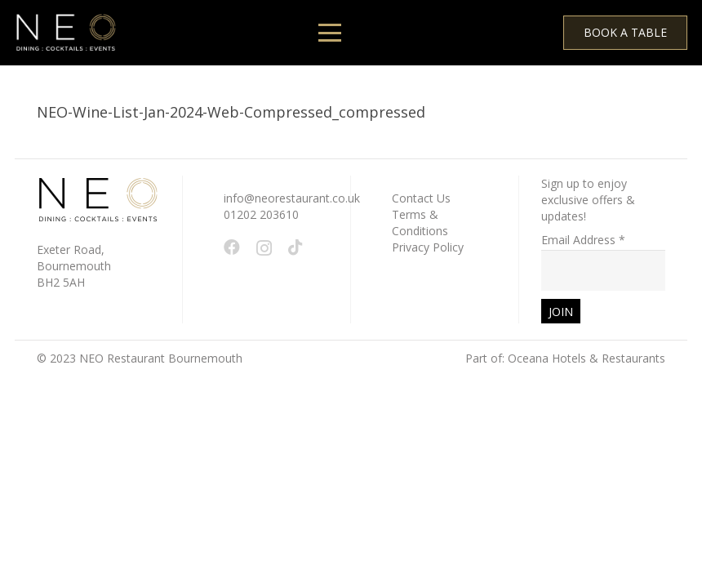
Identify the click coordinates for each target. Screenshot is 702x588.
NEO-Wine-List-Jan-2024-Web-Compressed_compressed (231, 112)
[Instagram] (264, 248)
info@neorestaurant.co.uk (292, 198)
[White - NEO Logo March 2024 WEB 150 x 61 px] (66, 33)
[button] (330, 33)
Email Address (583, 240)
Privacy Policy (428, 247)
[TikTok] (295, 247)
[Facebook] (232, 247)
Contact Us (421, 198)
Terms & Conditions (420, 223)
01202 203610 (261, 214)
